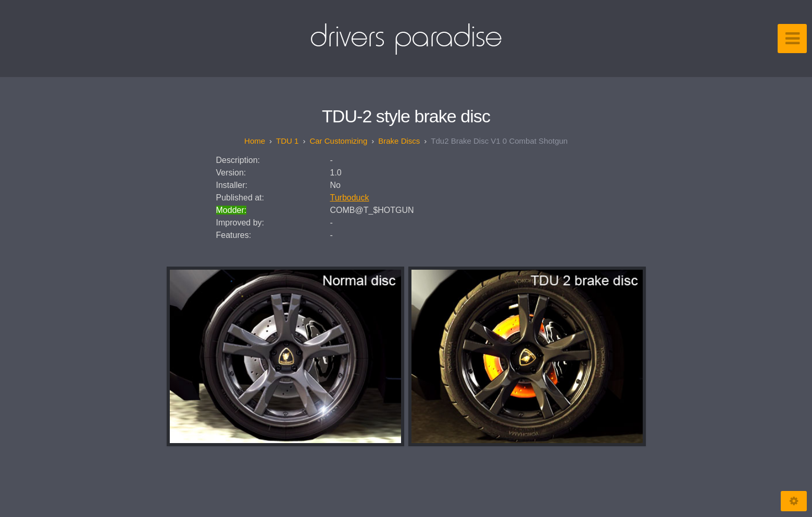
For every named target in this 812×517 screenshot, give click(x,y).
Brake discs (399, 141)
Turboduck (350, 198)
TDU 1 (287, 141)
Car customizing (338, 141)
